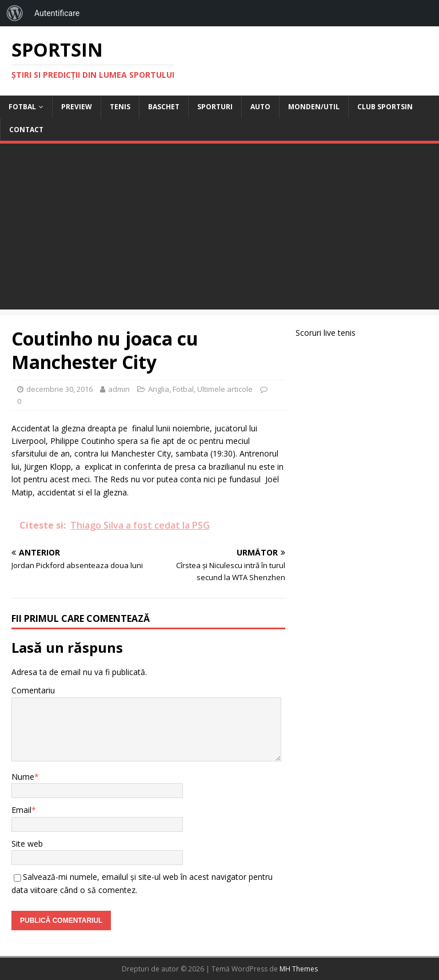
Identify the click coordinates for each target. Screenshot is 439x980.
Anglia (159, 389)
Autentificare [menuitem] (57, 13)
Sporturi (215, 107)
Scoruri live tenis (326, 333)
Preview (77, 107)
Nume (23, 777)
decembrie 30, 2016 (59, 389)
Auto (260, 107)
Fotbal (22, 107)
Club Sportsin (385, 107)
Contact (26, 130)
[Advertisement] (219, 229)
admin (119, 389)
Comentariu (33, 690)
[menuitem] (15, 13)
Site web (27, 844)
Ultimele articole (225, 389)
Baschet (164, 107)
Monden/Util (314, 107)
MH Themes (299, 969)
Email (21, 810)
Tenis (120, 107)
